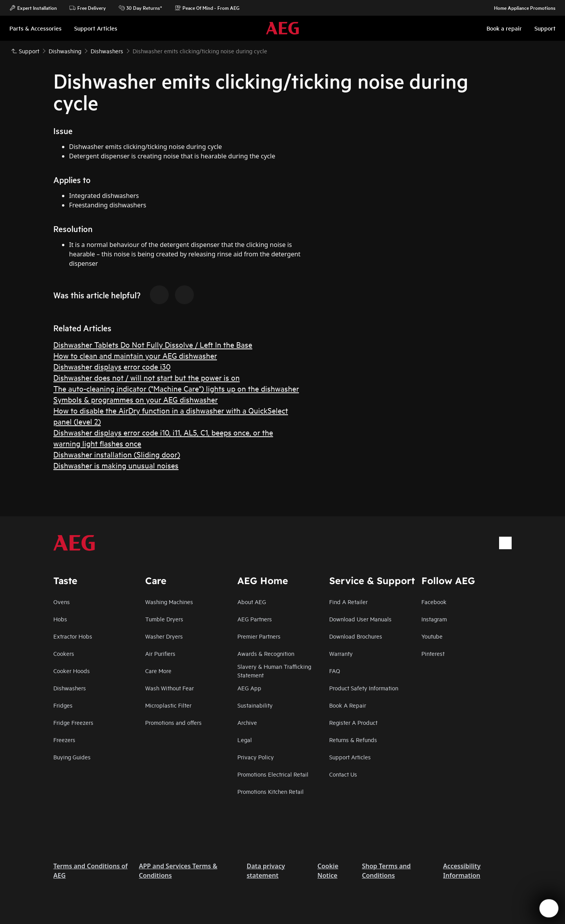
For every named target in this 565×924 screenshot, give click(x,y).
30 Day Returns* (140, 8)
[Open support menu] (549, 908)
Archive (247, 722)
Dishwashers (70, 688)
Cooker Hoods (72, 671)
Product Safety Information (364, 688)
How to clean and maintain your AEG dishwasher (135, 355)
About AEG (252, 602)
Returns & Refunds (353, 740)
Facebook (434, 602)
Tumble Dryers (164, 619)
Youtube (432, 636)
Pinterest (433, 653)
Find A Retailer (348, 602)
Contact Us (343, 774)
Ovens (62, 602)
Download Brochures (356, 636)
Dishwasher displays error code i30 (112, 366)
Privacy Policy (256, 757)
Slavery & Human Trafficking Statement (274, 671)
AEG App (249, 688)
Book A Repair (348, 705)
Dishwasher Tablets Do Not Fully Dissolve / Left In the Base (153, 344)
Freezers (64, 740)
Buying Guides (72, 757)
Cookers (64, 653)
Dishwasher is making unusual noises (116, 465)
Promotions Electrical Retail (273, 774)
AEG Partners (255, 619)
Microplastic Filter (168, 705)
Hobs (60, 619)
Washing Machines (169, 602)
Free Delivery (88, 8)
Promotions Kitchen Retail (271, 791)
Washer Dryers (164, 636)
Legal (245, 740)
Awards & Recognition (266, 653)
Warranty (341, 653)
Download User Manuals (360, 619)
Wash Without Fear (169, 688)
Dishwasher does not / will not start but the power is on (147, 377)
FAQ (335, 671)
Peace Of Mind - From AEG (207, 8)
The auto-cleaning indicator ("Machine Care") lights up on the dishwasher (176, 388)
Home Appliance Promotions (521, 8)
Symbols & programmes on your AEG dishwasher (136, 399)
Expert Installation (33, 8)
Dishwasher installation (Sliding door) (117, 454)
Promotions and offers (173, 722)
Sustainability (255, 705)
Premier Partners (259, 636)
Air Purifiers (160, 653)
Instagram (434, 619)
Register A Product (353, 722)
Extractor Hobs (73, 636)
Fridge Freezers (73, 722)
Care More (158, 671)
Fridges (63, 705)
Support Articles (350, 757)
